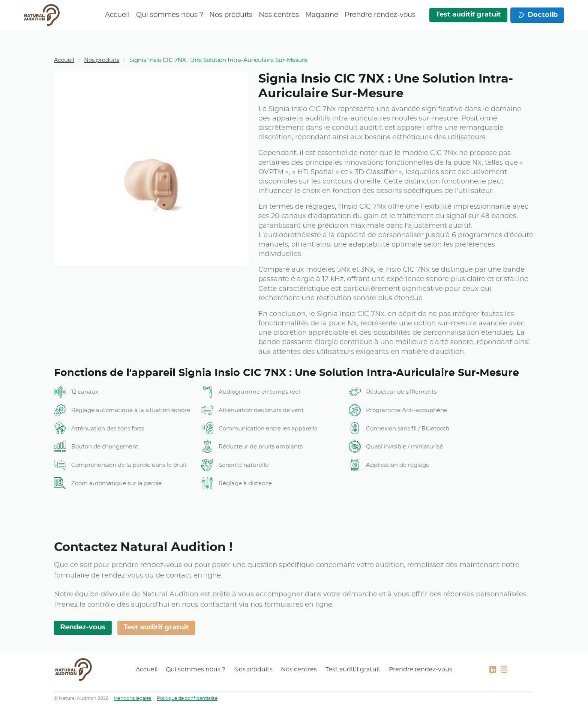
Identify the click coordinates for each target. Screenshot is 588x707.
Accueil (117, 15)
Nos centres (279, 15)
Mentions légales (132, 698)
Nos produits (231, 15)
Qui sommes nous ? (169, 15)
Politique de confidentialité (187, 698)
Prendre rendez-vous (380, 15)
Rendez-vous (81, 627)
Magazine (322, 15)
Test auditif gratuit (468, 15)
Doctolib (537, 15)
